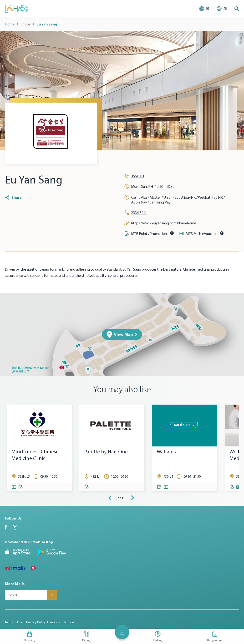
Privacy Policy (36, 622)
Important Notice (62, 622)
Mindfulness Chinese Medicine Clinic (35, 455)
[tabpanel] (39, 448)
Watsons (166, 452)
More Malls (15, 584)
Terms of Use (14, 622)
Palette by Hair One (106, 452)
